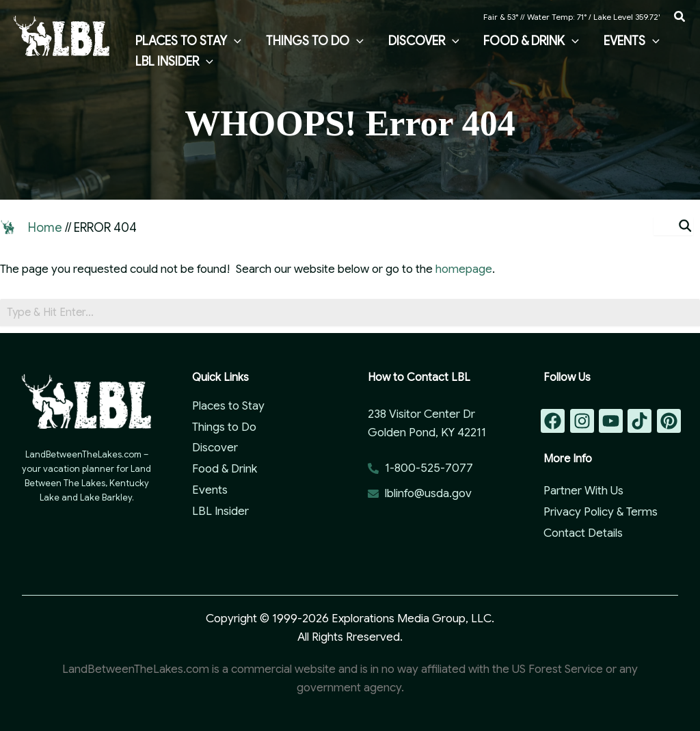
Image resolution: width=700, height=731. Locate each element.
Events (210, 490)
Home (45, 228)
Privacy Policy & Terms (601, 512)
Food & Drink (225, 469)
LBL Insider (220, 511)
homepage (464, 269)
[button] (680, 17)
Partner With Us (583, 491)
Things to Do (224, 427)
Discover (215, 448)
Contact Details (583, 533)
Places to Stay (228, 406)
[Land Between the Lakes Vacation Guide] (62, 35)
